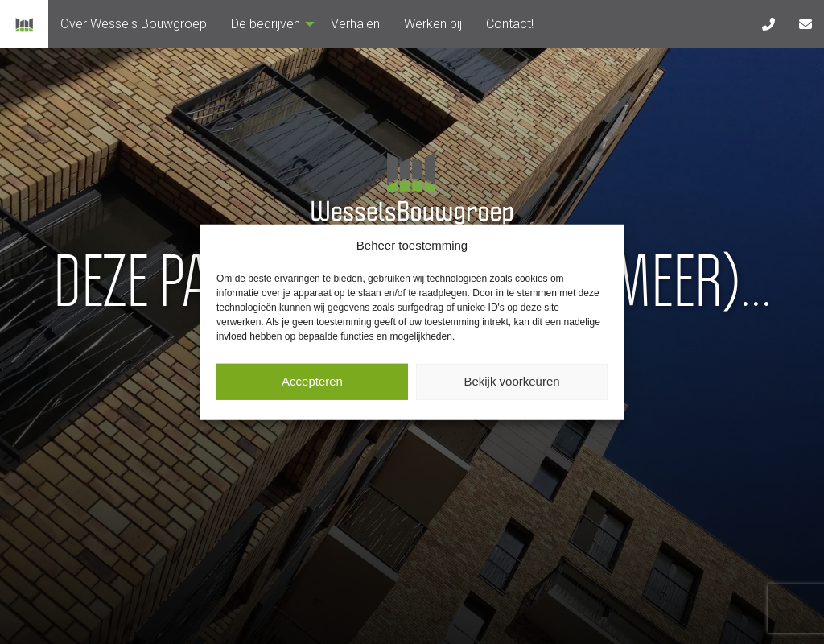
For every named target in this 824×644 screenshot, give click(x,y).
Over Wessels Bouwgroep (134, 24)
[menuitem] (134, 24)
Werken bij (433, 24)
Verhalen (355, 24)
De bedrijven (269, 24)
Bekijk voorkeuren (511, 381)
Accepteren (312, 381)
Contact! (510, 24)
